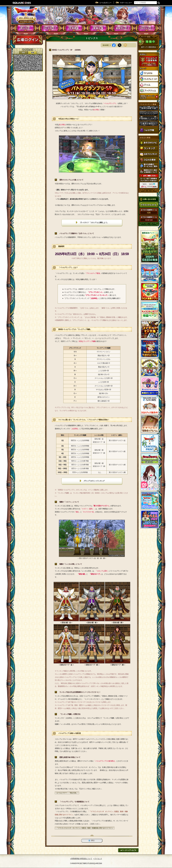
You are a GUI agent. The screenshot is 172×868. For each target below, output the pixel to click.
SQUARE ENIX (22, 3)
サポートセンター (126, 3)
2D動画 (23, 53)
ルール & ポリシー (105, 3)
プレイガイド (50, 28)
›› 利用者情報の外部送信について (81, 859)
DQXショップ (147, 28)
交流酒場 (74, 28)
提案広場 (98, 28)
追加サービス (122, 28)
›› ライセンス (98, 859)
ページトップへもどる (128, 850)
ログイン (28, 40)
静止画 (32, 53)
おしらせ (25, 28)
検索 (159, 3)
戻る (92, 840)
